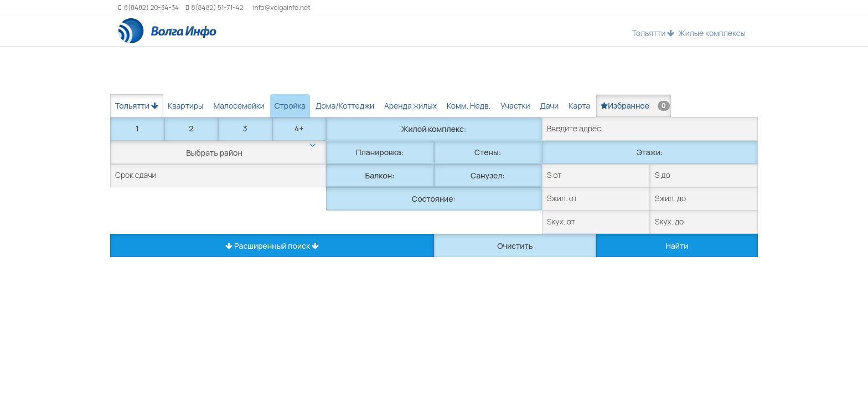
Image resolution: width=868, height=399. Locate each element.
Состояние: (434, 199)
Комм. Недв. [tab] (469, 106)
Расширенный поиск (272, 246)
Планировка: (380, 152)
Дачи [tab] (549, 106)
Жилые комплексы (712, 33)
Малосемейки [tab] (239, 106)
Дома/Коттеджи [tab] (345, 106)
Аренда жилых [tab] (410, 106)
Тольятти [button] (653, 33)
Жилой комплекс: (434, 129)
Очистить (515, 246)
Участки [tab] (515, 106)
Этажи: (650, 152)
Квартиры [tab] (186, 106)
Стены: (488, 152)
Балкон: (380, 175)
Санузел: (488, 175)
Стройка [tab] (290, 106)
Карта (579, 106)
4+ (299, 128)
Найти (677, 246)
